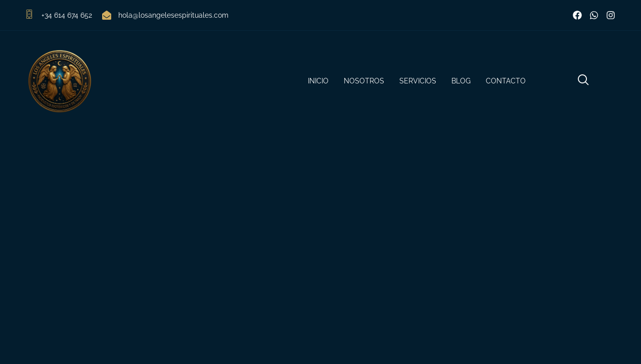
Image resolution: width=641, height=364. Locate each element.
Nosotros (364, 81)
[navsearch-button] (583, 81)
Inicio (318, 81)
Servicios (418, 81)
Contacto (506, 81)
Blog (461, 81)
